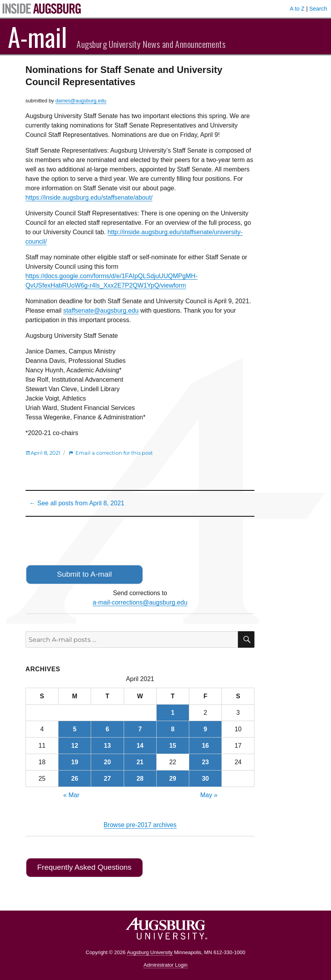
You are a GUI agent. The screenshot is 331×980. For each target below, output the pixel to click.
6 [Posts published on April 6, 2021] (107, 729)
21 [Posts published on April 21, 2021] (140, 762)
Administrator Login (166, 965)
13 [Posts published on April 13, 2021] (107, 746)
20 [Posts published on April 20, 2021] (107, 762)
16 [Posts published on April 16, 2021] (205, 746)
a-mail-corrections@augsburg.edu (140, 602)
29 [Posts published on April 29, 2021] (173, 779)
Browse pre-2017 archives (140, 825)
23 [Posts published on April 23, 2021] (205, 762)
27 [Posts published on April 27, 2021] (107, 779)
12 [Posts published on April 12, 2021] (75, 746)
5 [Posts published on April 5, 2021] (75, 729)
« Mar (71, 795)
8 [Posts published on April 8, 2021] (173, 729)
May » (209, 795)
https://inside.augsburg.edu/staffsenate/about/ (89, 198)
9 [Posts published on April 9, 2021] (206, 729)
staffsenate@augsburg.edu (101, 311)
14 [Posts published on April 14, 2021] (140, 746)
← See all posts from (77, 503)
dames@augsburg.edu (81, 101)
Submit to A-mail (84, 574)
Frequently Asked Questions (84, 867)
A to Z (297, 9)
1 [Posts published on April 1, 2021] (173, 713)
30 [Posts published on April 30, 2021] (205, 779)
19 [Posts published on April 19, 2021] (75, 762)
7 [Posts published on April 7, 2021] (140, 729)
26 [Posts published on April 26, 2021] (75, 779)
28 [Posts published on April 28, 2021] (140, 779)
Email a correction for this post (114, 453)
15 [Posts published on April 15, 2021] (173, 746)
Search (318, 9)
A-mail (37, 36)
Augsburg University (150, 952)
